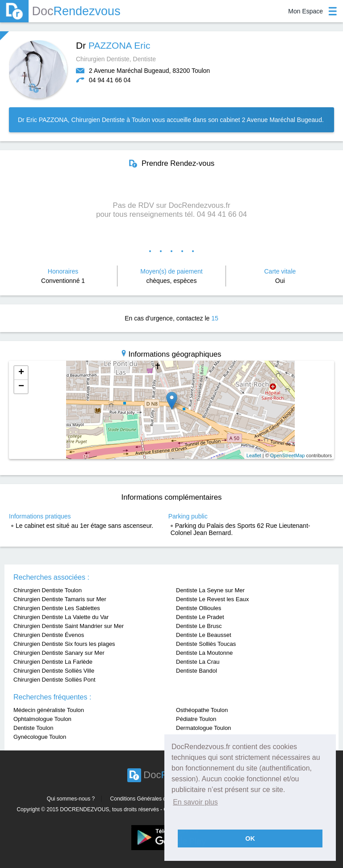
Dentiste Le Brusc (199, 626)
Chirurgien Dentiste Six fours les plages (64, 644)
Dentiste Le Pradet (200, 617)
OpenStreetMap (288, 455)
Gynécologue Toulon (40, 737)
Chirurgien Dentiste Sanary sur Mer (59, 653)
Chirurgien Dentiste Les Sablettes (57, 608)
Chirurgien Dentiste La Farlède (53, 662)
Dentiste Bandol (197, 671)
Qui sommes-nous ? (71, 799)
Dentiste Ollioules (199, 608)
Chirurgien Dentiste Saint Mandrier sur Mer (69, 626)
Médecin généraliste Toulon (49, 710)
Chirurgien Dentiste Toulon (48, 590)
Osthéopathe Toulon (202, 710)
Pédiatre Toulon (196, 719)
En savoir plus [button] (195, 802)
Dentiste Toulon (33, 728)
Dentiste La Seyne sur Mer (210, 590)
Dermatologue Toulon (203, 728)
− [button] (21, 387)
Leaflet (254, 455)
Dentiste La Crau (198, 662)
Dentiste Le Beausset (204, 635)
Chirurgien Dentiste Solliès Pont (54, 680)
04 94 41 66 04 (110, 80)
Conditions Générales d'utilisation (150, 799)
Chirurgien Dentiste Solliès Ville (54, 671)
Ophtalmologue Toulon (42, 719)
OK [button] (250, 839)
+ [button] (21, 373)
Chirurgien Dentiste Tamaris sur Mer (60, 599)
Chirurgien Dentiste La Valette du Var (61, 617)
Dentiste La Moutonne (204, 653)
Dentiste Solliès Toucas (206, 644)
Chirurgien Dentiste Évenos (49, 635)
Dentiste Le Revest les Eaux (212, 599)
